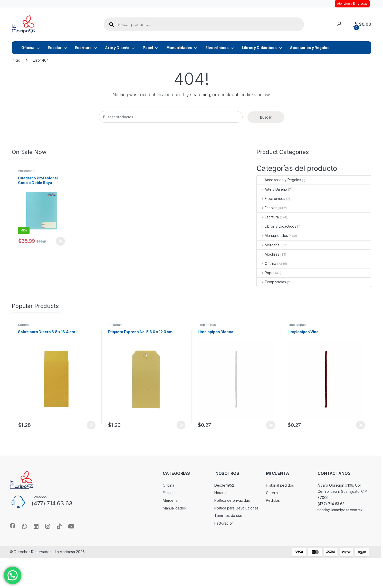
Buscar (266, 117)
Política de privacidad (232, 500)
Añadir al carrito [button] (91, 425)
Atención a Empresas (352, 4)
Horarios (221, 493)
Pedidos (273, 500)
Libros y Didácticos (259, 48)
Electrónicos (217, 48)
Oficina (28, 48)
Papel (148, 48)
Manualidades (179, 48)
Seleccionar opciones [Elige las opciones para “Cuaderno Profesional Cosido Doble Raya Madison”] (60, 241)
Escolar (55, 48)
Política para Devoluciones (236, 508)
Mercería (268, 245)
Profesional (26, 171)
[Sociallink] (13, 526)
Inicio (16, 60)
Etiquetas (115, 325)
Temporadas (271, 282)
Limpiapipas (207, 325)
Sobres (23, 325)
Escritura (83, 48)
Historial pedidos (280, 485)
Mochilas (268, 254)
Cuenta (272, 493)
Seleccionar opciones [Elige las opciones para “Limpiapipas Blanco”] (271, 425)
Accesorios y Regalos (310, 48)
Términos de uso (228, 515)
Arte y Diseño (117, 48)
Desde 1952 (224, 485)
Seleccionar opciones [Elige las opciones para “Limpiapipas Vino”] (361, 425)
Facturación (224, 523)
